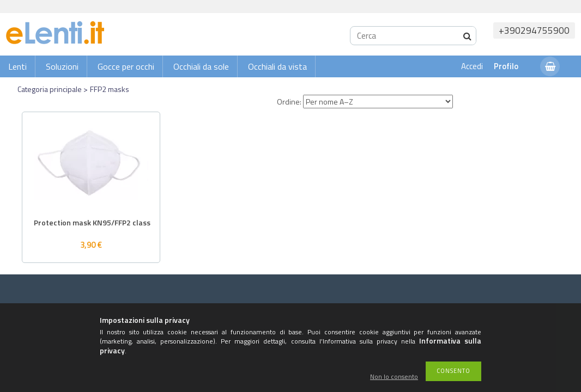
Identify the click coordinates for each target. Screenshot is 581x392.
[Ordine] (378, 102)
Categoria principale (50, 89)
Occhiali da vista (277, 66)
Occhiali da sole (201, 66)
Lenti (17, 66)
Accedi (472, 66)
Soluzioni (62, 66)
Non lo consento (394, 377)
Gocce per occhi (126, 66)
